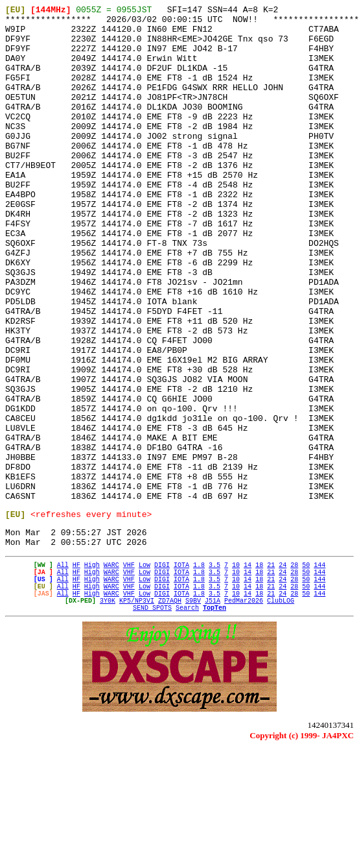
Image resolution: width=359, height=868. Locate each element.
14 (248, 671)
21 (271, 671)
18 (259, 671)
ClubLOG (281, 717)
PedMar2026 (244, 717)
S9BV (193, 717)
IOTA (181, 671)
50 (306, 671)
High (92, 671)
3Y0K (108, 717)
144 (319, 671)
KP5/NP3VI (137, 717)
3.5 (214, 671)
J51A (213, 717)
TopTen (214, 726)
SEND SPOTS (152, 726)
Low (145, 671)
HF (76, 671)
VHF (129, 671)
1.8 (199, 671)
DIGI (162, 671)
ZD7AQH (170, 717)
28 (294, 671)
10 (236, 671)
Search (187, 726)
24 (283, 671)
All (63, 671)
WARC (111, 671)
